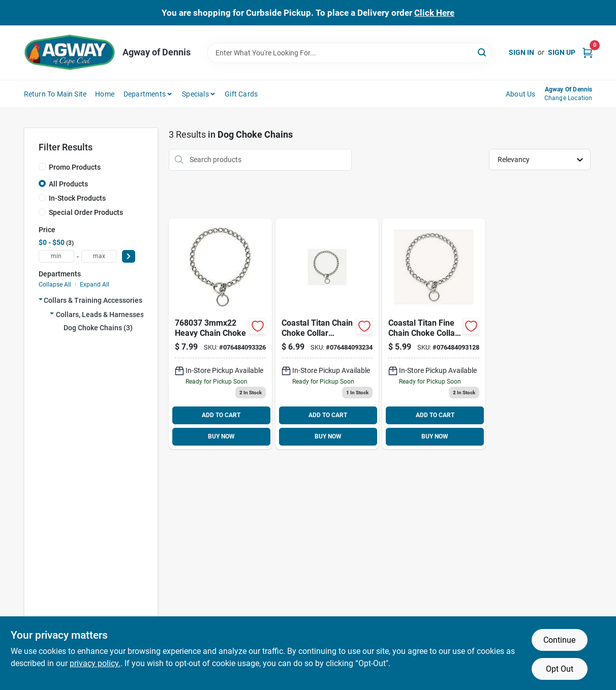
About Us (521, 94)
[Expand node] (41, 299)
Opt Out (560, 669)
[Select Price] (129, 256)
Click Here (434, 13)
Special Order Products (86, 212)
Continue (559, 640)
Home (105, 94)
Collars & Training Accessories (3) (98, 300)
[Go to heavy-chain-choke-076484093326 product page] (220, 334)
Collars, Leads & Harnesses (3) (105, 315)
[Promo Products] (42, 167)
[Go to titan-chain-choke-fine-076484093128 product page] (434, 334)
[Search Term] (350, 53)
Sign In (521, 52)
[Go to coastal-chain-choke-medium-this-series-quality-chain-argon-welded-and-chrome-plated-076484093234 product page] (327, 334)
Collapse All (55, 285)
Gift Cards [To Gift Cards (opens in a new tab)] (241, 94)
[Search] (483, 52)
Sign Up (562, 52)
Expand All (95, 285)
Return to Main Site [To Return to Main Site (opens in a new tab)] (55, 94)
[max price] (99, 256)
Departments (145, 94)
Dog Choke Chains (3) (98, 328)
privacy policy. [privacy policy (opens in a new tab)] (95, 663)
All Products (68, 184)
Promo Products (75, 167)
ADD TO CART (221, 415)
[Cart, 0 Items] (588, 53)
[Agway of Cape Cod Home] (70, 53)
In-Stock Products (77, 198)
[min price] (56, 256)
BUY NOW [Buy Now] (221, 436)
